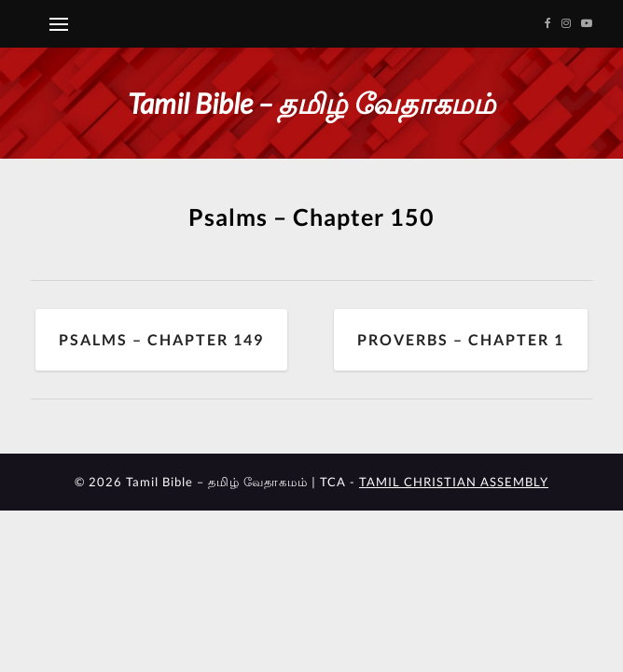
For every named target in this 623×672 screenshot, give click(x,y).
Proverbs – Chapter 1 (461, 339)
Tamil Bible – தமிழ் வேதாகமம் (311, 103)
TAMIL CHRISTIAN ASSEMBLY (454, 482)
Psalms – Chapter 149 (161, 339)
